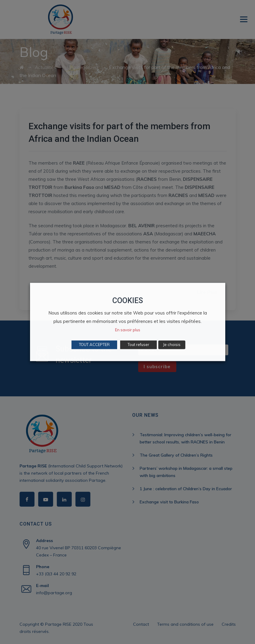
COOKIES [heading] (128, 301)
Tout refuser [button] (138, 345)
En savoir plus (128, 330)
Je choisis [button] (172, 345)
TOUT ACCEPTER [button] (94, 345)
